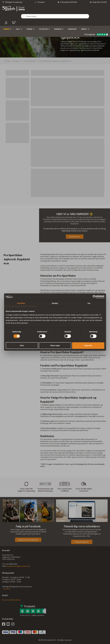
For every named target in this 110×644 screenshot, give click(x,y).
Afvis (22, 345)
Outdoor (43, 29)
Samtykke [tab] (21, 303)
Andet (84, 29)
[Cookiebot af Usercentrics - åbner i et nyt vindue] (94, 297)
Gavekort (72, 29)
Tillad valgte (55, 345)
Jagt (18, 29)
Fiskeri (29, 29)
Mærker (58, 29)
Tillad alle (88, 345)
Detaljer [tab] (55, 303)
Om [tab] (89, 303)
